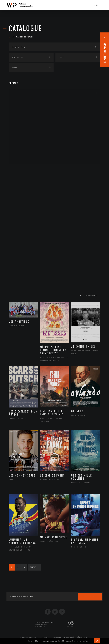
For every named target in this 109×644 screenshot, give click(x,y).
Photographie (22, 149)
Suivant (34, 567)
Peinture (19, 140)
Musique (19, 130)
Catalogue (25, 28)
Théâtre (18, 158)
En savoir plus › (83, 641)
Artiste (18, 112)
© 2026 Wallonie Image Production (34, 637)
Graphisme (20, 121)
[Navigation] (97, 5)
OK (97, 641)
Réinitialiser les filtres (21, 37)
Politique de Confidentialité (63, 637)
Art (13, 93)
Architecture (21, 102)
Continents (17, 168)
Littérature (20, 126)
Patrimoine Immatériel (26, 135)
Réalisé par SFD (83, 637)
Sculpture (19, 154)
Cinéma (18, 116)
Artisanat (20, 107)
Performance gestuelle (26, 144)
